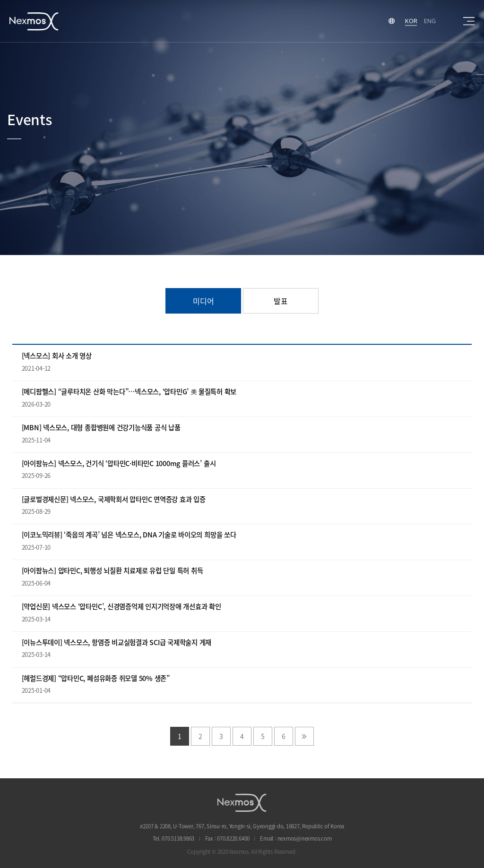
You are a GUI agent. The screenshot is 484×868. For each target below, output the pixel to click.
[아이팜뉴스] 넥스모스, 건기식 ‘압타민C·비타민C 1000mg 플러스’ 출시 (119, 464)
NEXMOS (242, 803)
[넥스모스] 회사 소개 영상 (57, 356)
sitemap (469, 21)
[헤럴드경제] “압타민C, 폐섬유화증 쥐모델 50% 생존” (96, 678)
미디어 (203, 301)
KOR (411, 21)
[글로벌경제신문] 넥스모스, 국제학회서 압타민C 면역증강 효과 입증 (114, 499)
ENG (430, 21)
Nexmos (34, 21)
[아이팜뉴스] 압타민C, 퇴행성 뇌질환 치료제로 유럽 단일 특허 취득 (112, 571)
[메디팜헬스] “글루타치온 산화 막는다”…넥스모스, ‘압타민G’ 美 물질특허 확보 (129, 392)
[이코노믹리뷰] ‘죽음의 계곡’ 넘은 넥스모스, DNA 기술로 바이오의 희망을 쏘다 (129, 535)
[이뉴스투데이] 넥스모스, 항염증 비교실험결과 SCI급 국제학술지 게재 (117, 642)
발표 (281, 301)
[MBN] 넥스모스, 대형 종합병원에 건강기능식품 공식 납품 (101, 428)
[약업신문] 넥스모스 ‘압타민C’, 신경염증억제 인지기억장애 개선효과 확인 (121, 607)
